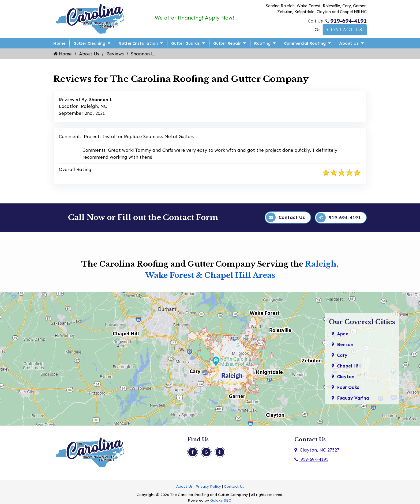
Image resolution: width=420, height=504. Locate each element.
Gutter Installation (138, 43)
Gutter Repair (227, 43)
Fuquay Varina (353, 397)
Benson (345, 344)
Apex (343, 333)
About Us (349, 43)
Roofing (262, 43)
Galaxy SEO (221, 500)
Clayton (346, 376)
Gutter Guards (185, 43)
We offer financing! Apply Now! (194, 18)
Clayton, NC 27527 (317, 450)
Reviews (115, 54)
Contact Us (345, 30)
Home (59, 43)
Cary (342, 355)
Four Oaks (348, 387)
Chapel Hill (349, 365)
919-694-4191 (346, 21)
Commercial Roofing (305, 43)
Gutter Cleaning (89, 43)
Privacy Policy (208, 486)
